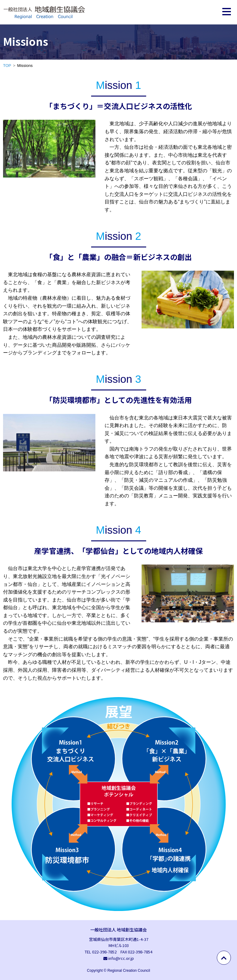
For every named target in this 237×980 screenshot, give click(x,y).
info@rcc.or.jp (121, 958)
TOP (7, 66)
